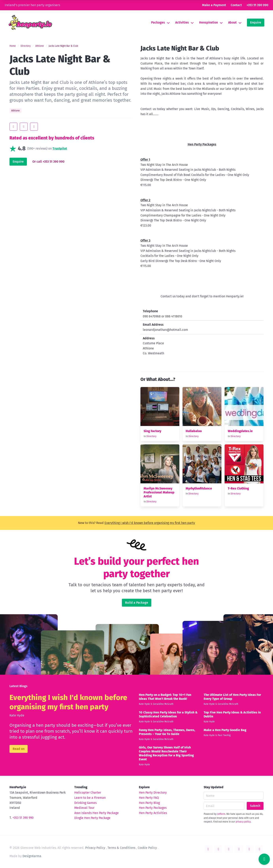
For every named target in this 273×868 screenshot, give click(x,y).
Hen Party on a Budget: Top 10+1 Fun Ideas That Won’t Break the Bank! (165, 697)
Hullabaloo (194, 431)
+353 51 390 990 (257, 5)
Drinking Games (85, 803)
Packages (158, 22)
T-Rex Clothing (238, 488)
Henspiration (209, 22)
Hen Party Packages (153, 808)
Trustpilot (60, 148)
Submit (255, 806)
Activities (182, 22)
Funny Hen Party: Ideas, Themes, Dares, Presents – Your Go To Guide (167, 732)
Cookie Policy (147, 848)
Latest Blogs (18, 686)
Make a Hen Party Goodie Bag (225, 730)
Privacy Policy (95, 848)
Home (13, 46)
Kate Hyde (17, 715)
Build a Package (137, 603)
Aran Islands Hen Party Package (96, 813)
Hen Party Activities (153, 813)
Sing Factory (152, 431)
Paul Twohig (224, 735)
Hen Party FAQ (149, 798)
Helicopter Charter (88, 793)
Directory (26, 46)
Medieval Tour (84, 808)
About (232, 22)
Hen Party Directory (153, 793)
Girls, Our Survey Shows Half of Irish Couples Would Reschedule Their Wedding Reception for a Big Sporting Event (166, 753)
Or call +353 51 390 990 (48, 162)
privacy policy (243, 822)
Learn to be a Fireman (90, 798)
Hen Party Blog (149, 803)
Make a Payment (214, 5)
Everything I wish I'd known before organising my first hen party (150, 523)
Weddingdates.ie (240, 431)
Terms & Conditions (121, 848)
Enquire (256, 22)
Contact (236, 5)
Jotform (221, 814)
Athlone (40, 46)
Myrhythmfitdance (199, 488)
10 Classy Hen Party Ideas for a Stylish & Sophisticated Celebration (168, 714)
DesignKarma (32, 856)
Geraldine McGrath (163, 704)
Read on (19, 749)
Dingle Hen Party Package (92, 818)
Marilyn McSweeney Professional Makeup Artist (159, 492)
